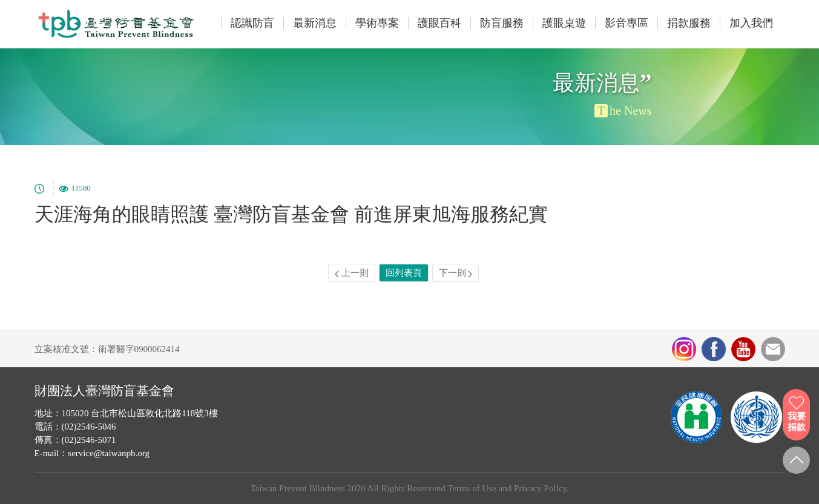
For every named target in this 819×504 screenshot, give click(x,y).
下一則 (456, 273)
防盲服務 (502, 23)
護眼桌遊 (564, 23)
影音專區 (627, 23)
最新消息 (315, 23)
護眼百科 (439, 23)
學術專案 (377, 23)
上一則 (352, 273)
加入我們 (751, 23)
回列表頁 (404, 273)
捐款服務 (689, 23)
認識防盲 (252, 23)
